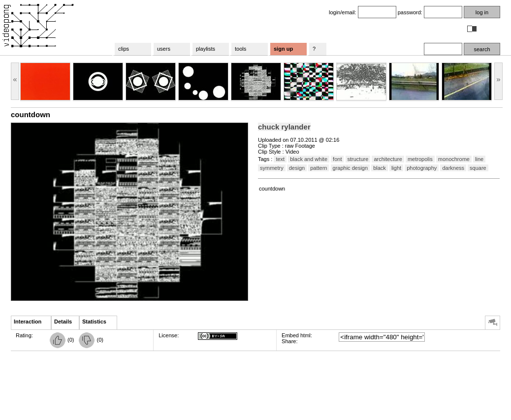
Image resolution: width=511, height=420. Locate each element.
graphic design (351, 168)
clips (124, 49)
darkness (453, 168)
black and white (309, 159)
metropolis (420, 159)
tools (240, 49)
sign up (283, 49)
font (337, 159)
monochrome (454, 159)
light (396, 168)
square (478, 168)
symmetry (272, 168)
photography (422, 168)
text (280, 159)
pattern (319, 168)
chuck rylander (284, 127)
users (164, 49)
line (479, 159)
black (380, 168)
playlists (206, 49)
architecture (388, 159)
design (297, 168)
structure (358, 159)
